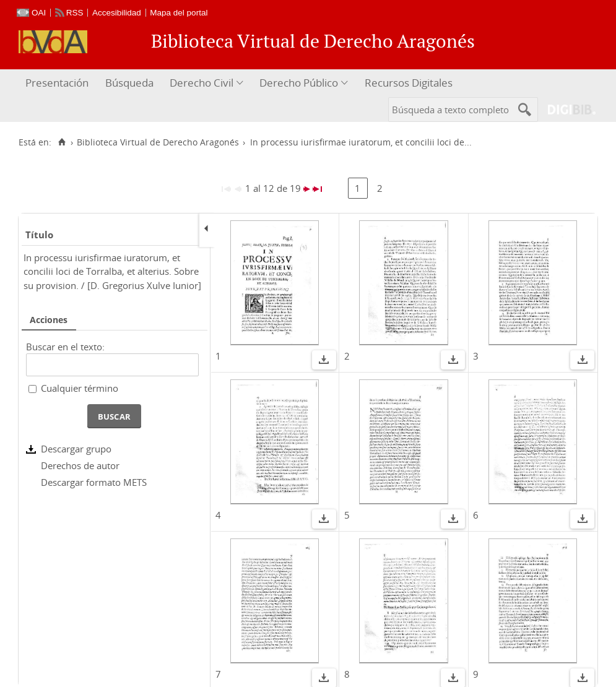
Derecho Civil (202, 83)
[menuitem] (59, 83)
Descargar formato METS (94, 482)
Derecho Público (299, 83)
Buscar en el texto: (65, 347)
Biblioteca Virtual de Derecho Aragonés (158, 142)
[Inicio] (62, 142)
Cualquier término (80, 388)
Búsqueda (129, 83)
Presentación (57, 83)
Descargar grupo (76, 449)
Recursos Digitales (409, 83)
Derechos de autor (80, 465)
